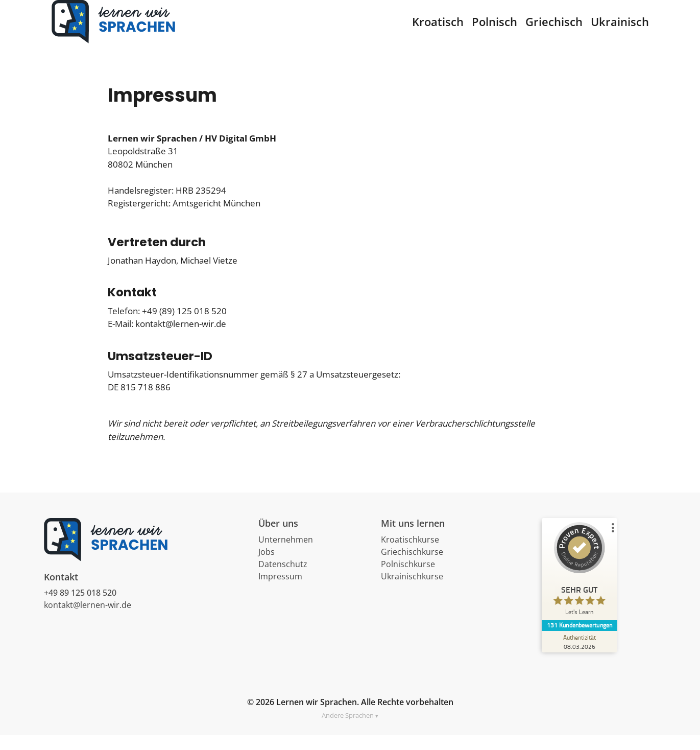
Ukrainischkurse (412, 591)
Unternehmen (286, 554)
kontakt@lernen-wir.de (88, 620)
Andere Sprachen (348, 730)
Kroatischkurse (410, 554)
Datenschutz (283, 579)
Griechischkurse (412, 567)
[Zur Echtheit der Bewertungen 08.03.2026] (580, 657)
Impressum (280, 591)
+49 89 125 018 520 (80, 608)
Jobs (267, 567)
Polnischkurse (408, 579)
